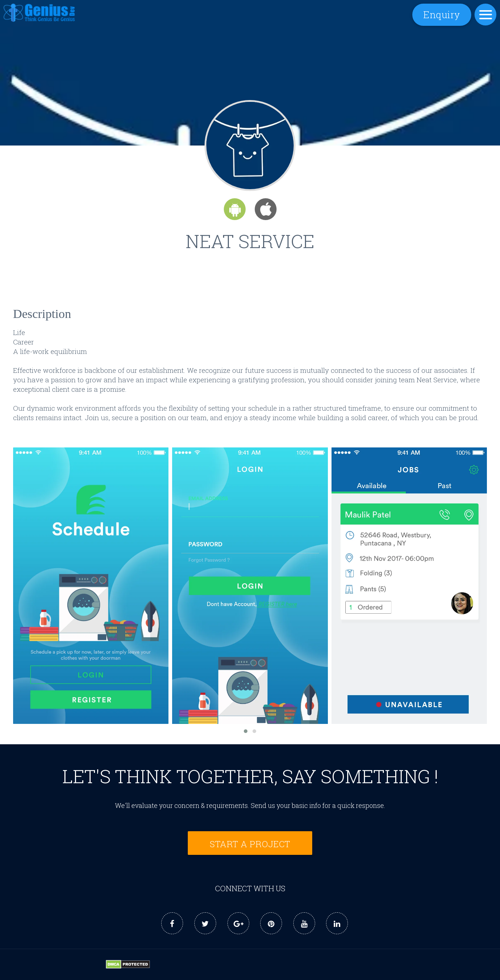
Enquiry (442, 15)
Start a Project (250, 844)
